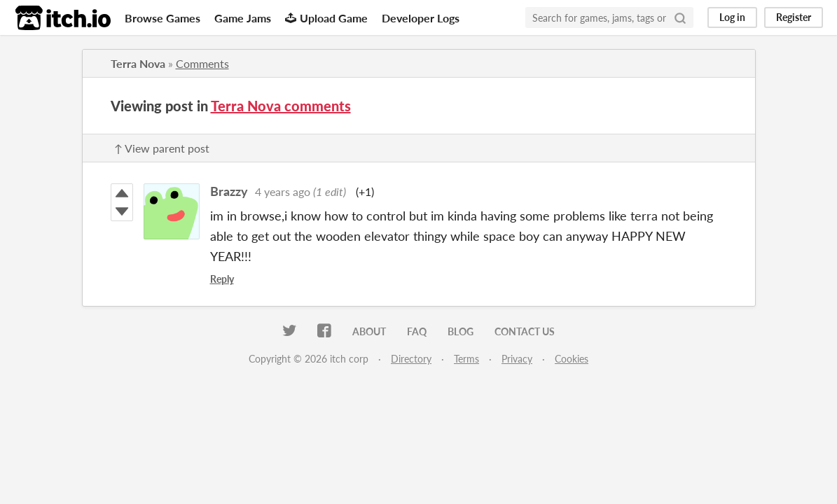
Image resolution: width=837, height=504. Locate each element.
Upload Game (326, 18)
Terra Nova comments (281, 106)
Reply (222, 279)
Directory (411, 359)
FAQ (417, 331)
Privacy (517, 359)
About (369, 331)
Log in (732, 17)
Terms (466, 359)
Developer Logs (421, 18)
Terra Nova (138, 63)
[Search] (680, 17)
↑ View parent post (162, 148)
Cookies (572, 359)
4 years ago (283, 191)
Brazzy (229, 191)
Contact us (525, 331)
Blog (461, 331)
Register (794, 17)
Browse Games (162, 18)
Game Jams (243, 18)
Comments (202, 63)
